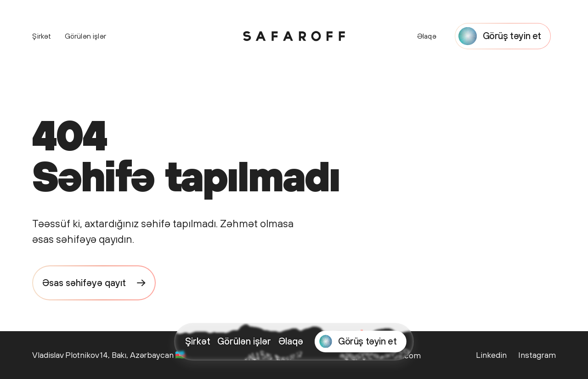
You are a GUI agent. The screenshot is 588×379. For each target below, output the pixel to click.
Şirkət (198, 341)
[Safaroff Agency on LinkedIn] (491, 355)
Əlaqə (291, 341)
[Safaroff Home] (294, 36)
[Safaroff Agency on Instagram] (536, 355)
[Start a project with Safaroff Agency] (361, 342)
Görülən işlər (244, 341)
